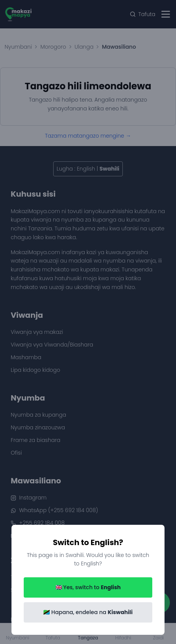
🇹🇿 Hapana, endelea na (88, 612)
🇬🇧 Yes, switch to (88, 587)
